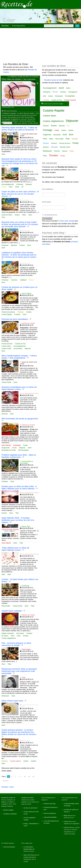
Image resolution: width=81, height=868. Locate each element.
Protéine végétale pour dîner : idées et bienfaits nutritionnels (19, 456)
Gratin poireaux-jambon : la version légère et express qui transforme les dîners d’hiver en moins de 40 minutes (19, 732)
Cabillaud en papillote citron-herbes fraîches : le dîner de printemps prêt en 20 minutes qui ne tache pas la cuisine (19, 255)
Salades (57, 151)
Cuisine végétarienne (9, 638)
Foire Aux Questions (50, 813)
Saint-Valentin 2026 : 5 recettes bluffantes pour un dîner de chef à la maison (18, 520)
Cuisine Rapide (7, 314)
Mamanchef (26, 170)
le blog (26, 824)
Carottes (29, 633)
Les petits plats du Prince (30, 393)
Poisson (46, 143)
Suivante (5, 781)
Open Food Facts (29, 855)
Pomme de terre (7, 344)
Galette (57, 130)
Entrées (4, 513)
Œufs (3, 248)
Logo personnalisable (50, 817)
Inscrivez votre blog (49, 804)
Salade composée (8, 633)
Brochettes (17, 445)
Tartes (72, 151)
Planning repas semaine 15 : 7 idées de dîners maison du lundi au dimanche (19, 129)
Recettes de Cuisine (7, 798)
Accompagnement (8, 184)
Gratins (17, 215)
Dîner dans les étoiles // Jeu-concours (19, 79)
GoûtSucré (25, 586)
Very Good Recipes (9, 847)
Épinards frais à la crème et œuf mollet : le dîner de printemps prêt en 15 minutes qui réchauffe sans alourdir (20, 224)
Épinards (29, 184)
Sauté (17, 187)
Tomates (54, 155)
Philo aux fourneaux (10, 111)
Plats (3, 574)
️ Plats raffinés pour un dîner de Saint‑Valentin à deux (15, 549)
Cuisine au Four (20, 344)
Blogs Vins (67, 816)
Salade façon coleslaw (12, 611)
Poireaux (21, 312)
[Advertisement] (40, 44)
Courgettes (70, 96)
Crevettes (46, 100)
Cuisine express (16, 761)
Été (68, 126)
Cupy (24, 677)
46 (33, 777)
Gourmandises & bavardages (27, 462)
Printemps (20, 184)
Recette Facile (65, 147)
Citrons (4, 187)
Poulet (25, 445)
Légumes (47, 135)
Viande (14, 448)
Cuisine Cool (68, 827)
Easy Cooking (27, 293)
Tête (17, 513)
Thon (3, 217)
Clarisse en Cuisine (28, 323)
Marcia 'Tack (26, 526)
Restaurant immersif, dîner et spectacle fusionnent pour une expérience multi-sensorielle (19, 671)
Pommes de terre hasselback (15, 319)
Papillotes (14, 280)
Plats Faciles (6, 606)
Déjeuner (28, 348)
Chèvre (51, 96)
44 (25, 777)
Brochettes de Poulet (9, 450)
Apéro (68, 88)
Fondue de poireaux (8, 312)
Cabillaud (23, 280)
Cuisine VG (67, 821)
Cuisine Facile (6, 348)
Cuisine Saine (6, 346)
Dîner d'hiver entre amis (12, 701)
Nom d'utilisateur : (48, 189)
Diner (3, 154)
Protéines (5, 482)
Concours (59, 96)
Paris (45, 139)
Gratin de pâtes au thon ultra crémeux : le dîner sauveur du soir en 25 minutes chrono (20, 194)
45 (29, 777)
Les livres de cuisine (70, 810)
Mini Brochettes (23, 450)
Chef (21, 543)
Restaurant (5, 696)
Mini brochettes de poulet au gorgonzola (20, 419)
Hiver (13, 636)
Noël (65, 135)
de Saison (5, 636)
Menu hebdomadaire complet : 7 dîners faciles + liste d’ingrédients (19, 357)
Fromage (48, 130)
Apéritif (61, 88)
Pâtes (24, 215)
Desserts (5, 414)
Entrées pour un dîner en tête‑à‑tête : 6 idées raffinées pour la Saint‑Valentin (19, 487)
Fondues (17, 314)
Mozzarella (57, 135)
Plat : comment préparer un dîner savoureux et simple (16, 644)
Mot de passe (47, 202)
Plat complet (59, 139)
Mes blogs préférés (19, 26)
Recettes (5, 26)
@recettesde (33, 824)
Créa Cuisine (26, 649)
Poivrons (54, 143)
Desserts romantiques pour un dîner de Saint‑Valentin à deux (19, 388)
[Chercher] (77, 26)
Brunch (55, 92)
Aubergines (47, 92)
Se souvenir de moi (51, 215)
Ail (22, 187)
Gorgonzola (5, 448)
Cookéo (29, 312)
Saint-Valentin (6, 445)
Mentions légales (8, 810)
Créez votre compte (67, 221)
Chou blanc (20, 633)
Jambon (34, 761)
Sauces (65, 151)
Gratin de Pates (7, 215)
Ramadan (54, 147)
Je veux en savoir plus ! (31, 808)
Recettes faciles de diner (53, 80)
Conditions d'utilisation (10, 814)
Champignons (73, 92)
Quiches (46, 147)
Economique (18, 348)
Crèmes (22, 245)
